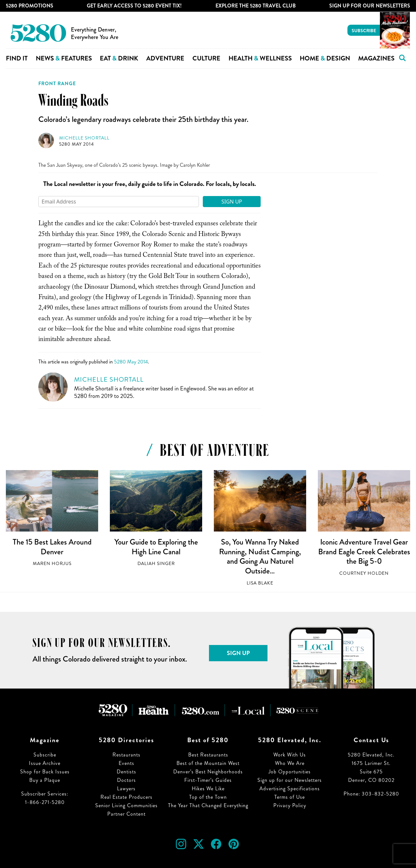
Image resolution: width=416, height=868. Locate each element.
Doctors (126, 780)
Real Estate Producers (126, 797)
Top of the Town (208, 797)
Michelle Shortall (84, 138)
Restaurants (126, 755)
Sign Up (232, 202)
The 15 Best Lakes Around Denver (52, 547)
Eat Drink (119, 58)
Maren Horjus (52, 564)
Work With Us (290, 755)
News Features (64, 58)
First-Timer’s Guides (208, 780)
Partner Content (126, 814)
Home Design (325, 58)
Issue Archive (45, 763)
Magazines (376, 58)
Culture (206, 58)
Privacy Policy (290, 805)
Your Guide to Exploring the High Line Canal (156, 547)
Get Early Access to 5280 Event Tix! (134, 6)
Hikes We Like (208, 789)
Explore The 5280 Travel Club (256, 6)
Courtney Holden (364, 573)
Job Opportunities (290, 772)
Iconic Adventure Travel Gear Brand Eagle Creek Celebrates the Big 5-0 (364, 552)
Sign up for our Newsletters (290, 780)
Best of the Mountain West (208, 763)
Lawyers (126, 789)
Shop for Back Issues (45, 772)
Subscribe (364, 31)
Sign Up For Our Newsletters (370, 6)
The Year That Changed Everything (208, 805)
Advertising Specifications (290, 789)
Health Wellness (260, 58)
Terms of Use (290, 797)
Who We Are (290, 763)
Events (126, 763)
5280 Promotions (30, 6)
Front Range (57, 84)
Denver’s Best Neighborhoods (208, 772)
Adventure (165, 58)
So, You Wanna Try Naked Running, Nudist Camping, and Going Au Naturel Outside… (260, 556)
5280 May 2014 (77, 144)
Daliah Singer (156, 564)
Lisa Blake (260, 583)
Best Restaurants (208, 755)
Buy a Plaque (45, 780)
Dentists (126, 772)
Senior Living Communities (126, 805)
